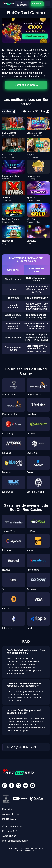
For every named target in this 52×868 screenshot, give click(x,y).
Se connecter (22, 4)
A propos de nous (11, 814)
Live (22, 111)
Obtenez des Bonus (26, 85)
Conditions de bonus (12, 826)
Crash (33, 111)
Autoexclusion (9, 836)
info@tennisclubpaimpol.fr (15, 841)
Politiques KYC (10, 831)
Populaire (9, 111)
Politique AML (9, 819)
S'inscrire (37, 4)
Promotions (8, 809)
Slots (45, 111)
